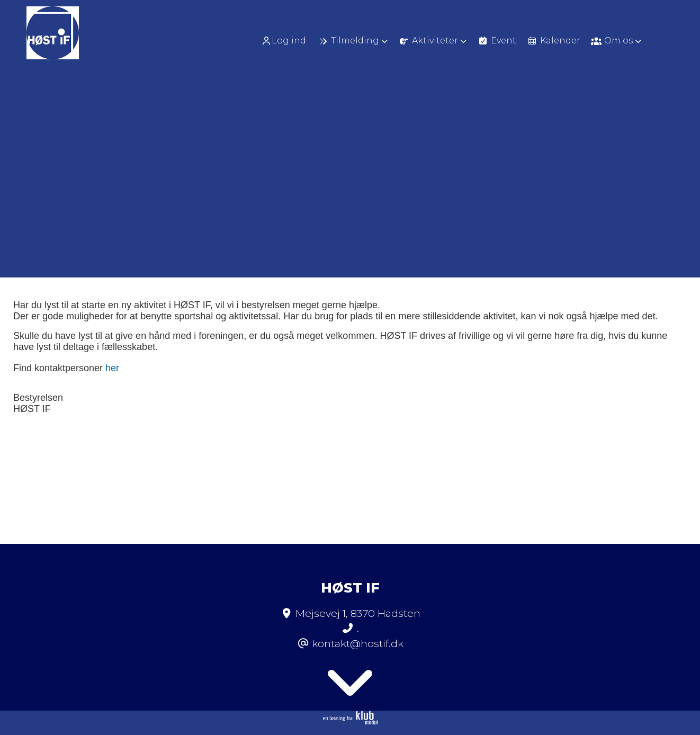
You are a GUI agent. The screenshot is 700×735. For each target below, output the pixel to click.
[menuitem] (287, 41)
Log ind (284, 41)
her (112, 368)
